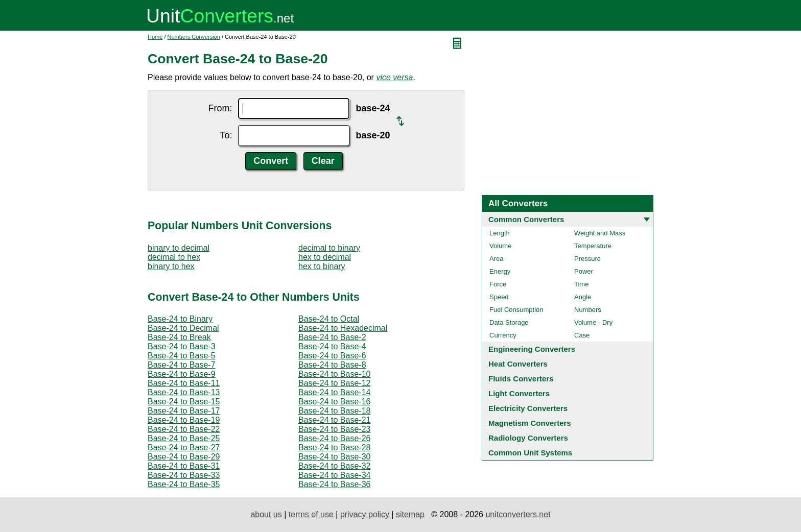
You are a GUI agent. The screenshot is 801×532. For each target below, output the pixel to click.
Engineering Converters (532, 349)
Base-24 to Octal (329, 319)
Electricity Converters (528, 408)
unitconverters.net (518, 514)
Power (584, 271)
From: (220, 108)
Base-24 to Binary (180, 319)
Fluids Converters (521, 379)
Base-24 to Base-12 (334, 383)
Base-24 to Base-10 (334, 374)
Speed (499, 297)
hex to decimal (325, 257)
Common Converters (526, 219)
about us (266, 514)
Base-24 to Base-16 (334, 402)
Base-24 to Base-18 (334, 411)
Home (155, 37)
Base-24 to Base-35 (184, 484)
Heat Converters (518, 364)
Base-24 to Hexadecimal (343, 328)
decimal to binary (329, 248)
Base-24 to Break (179, 337)
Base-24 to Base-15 (184, 402)
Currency (503, 335)
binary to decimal (179, 248)
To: (226, 135)
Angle (583, 297)
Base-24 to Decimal (183, 328)
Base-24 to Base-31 (184, 466)
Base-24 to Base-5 (182, 356)
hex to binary (322, 266)
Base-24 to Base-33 (184, 475)
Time (581, 284)
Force (498, 284)
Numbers (588, 310)
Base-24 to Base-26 (334, 438)
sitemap (410, 514)
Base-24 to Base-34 (334, 475)
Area (496, 259)
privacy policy (365, 514)
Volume (500, 246)
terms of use (311, 514)
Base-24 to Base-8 (332, 365)
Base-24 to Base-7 (182, 365)
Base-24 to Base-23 (334, 429)
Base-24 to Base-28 (334, 448)
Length (500, 233)
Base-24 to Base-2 (332, 337)
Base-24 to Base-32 (334, 466)
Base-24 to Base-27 (184, 448)
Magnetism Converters (530, 423)
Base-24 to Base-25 (184, 438)
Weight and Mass (600, 233)
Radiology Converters (528, 438)
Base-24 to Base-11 (184, 383)
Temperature (593, 246)
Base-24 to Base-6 (332, 356)
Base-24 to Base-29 (184, 457)
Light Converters (519, 393)
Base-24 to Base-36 (334, 484)
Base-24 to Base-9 (182, 374)
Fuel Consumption (516, 310)
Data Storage (509, 322)
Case (582, 335)
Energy (500, 271)
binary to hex (171, 266)
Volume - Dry (593, 322)
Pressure (587, 259)
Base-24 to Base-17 (184, 411)
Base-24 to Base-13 (184, 392)
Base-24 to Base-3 (182, 346)
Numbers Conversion (194, 37)
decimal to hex (174, 257)
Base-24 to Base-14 (334, 392)
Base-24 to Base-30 (334, 457)
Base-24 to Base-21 (334, 420)
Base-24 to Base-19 (184, 420)
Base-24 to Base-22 (184, 429)
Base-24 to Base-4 (332, 346)
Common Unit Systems (530, 453)
